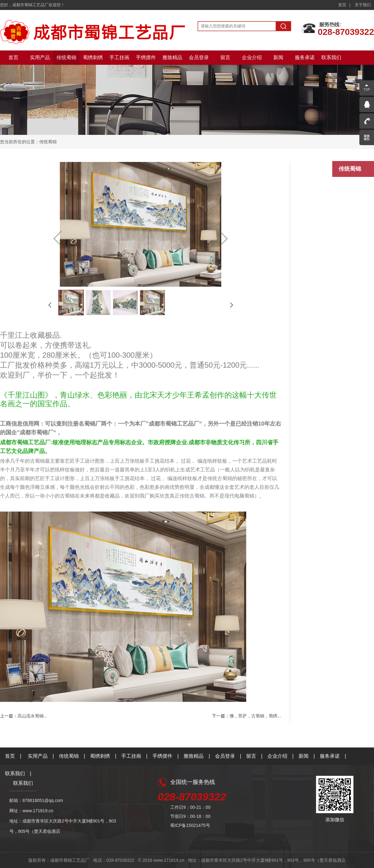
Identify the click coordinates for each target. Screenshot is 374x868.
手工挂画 (119, 57)
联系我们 (331, 57)
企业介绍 (252, 57)
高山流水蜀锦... (32, 717)
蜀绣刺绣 (93, 57)
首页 (342, 5)
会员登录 (199, 57)
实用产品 (40, 57)
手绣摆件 (146, 57)
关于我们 (363, 5)
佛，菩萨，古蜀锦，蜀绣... (255, 717)
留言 (225, 57)
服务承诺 (305, 57)
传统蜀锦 (66, 57)
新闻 (278, 57)
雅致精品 (172, 57)
